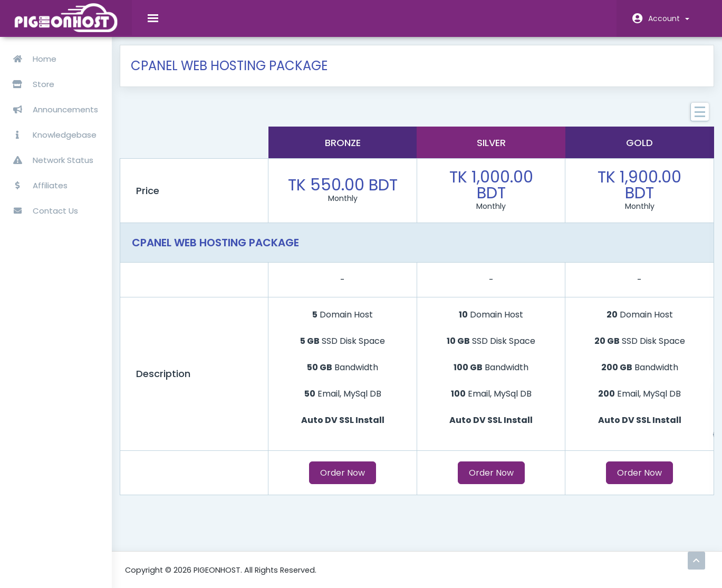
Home (31, 55)
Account (669, 18)
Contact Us (42, 206)
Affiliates (37, 181)
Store (63, 80)
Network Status (50, 156)
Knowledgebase (51, 131)
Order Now (357, 481)
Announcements (52, 105)
